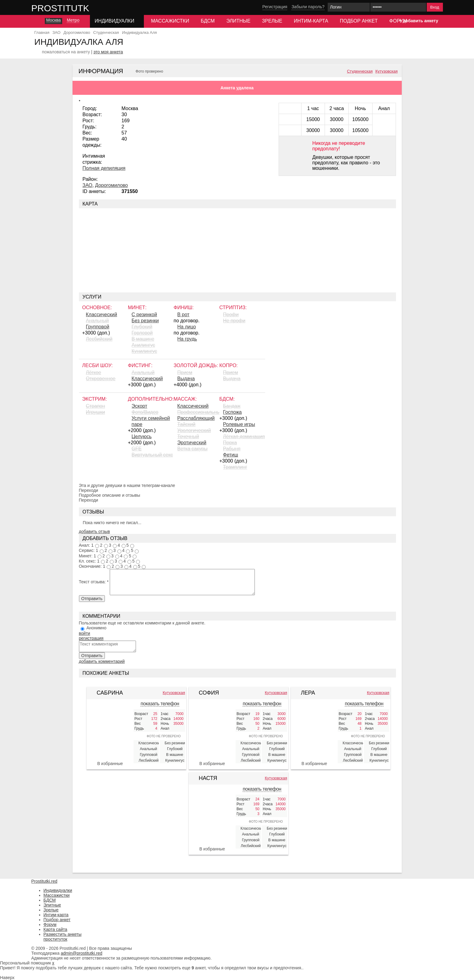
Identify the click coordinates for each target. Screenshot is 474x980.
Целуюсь (142, 436)
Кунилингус (144, 351)
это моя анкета (108, 52)
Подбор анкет (359, 21)
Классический (102, 315)
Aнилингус (143, 345)
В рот (184, 315)
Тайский (187, 424)
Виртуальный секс (152, 455)
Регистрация (275, 7)
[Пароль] (398, 7)
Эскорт (139, 406)
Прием (185, 372)
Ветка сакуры (192, 449)
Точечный (188, 436)
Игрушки (96, 412)
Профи (231, 315)
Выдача (186, 379)
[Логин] (349, 7)
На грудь (187, 339)
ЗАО (87, 185)
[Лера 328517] (314, 733)
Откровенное (101, 379)
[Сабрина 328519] (110, 729)
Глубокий (142, 327)
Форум (398, 21)
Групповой (98, 327)
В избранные (110, 764)
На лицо (187, 327)
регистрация (91, 638)
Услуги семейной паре (151, 421)
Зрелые (272, 21)
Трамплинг (235, 467)
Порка (230, 443)
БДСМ (208, 21)
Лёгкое (94, 372)
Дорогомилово (112, 185)
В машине (143, 339)
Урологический (194, 430)
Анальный (97, 321)
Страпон (96, 406)
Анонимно (96, 628)
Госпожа (232, 412)
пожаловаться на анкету (66, 52)
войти (85, 633)
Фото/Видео (145, 412)
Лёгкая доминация (244, 436)
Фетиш (231, 455)
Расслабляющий (196, 418)
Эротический (192, 443)
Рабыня (232, 449)
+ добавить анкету (419, 21)
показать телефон (160, 704)
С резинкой (144, 315)
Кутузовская (386, 71)
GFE (137, 449)
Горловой (142, 333)
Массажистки (170, 21)
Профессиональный (198, 412)
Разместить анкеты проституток (63, 937)
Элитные (238, 21)
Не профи (234, 321)
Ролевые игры (239, 424)
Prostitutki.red (73, 8)
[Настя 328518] (212, 813)
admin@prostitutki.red (81, 953)
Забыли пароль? (308, 7)
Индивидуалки (58, 890)
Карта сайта (55, 929)
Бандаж (232, 406)
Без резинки (145, 321)
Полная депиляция (104, 168)
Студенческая (360, 71)
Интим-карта (311, 21)
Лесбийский (99, 339)
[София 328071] (212, 730)
